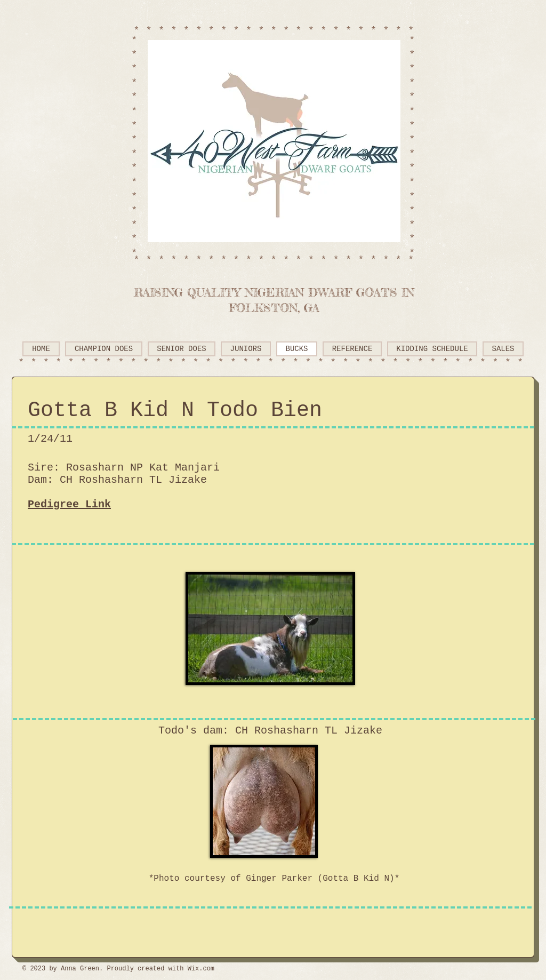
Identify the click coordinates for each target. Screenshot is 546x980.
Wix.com (201, 969)
